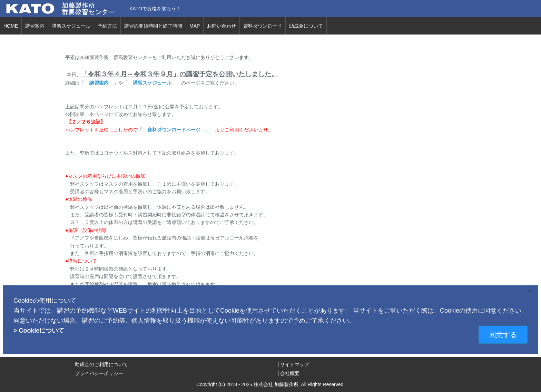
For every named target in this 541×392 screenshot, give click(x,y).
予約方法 (107, 26)
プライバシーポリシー (99, 373)
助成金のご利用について (101, 364)
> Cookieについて (39, 330)
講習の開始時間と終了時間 (153, 26)
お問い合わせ (222, 26)
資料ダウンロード (263, 26)
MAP (195, 26)
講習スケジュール (71, 26)
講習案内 (35, 26)
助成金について (306, 26)
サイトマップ (295, 364)
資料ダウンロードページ (174, 130)
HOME (11, 26)
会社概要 (290, 373)
